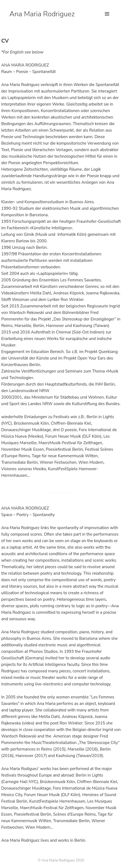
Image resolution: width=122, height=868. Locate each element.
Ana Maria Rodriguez (42, 14)
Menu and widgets (107, 20)
